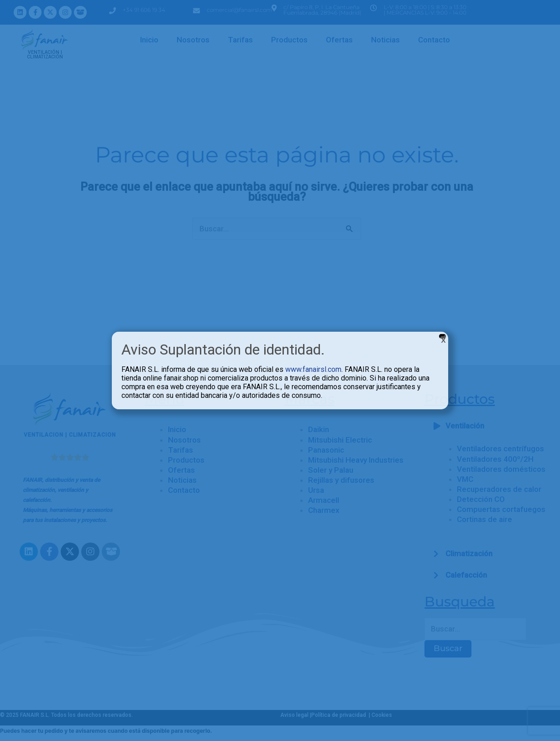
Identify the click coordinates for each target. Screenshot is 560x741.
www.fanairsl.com (313, 369)
